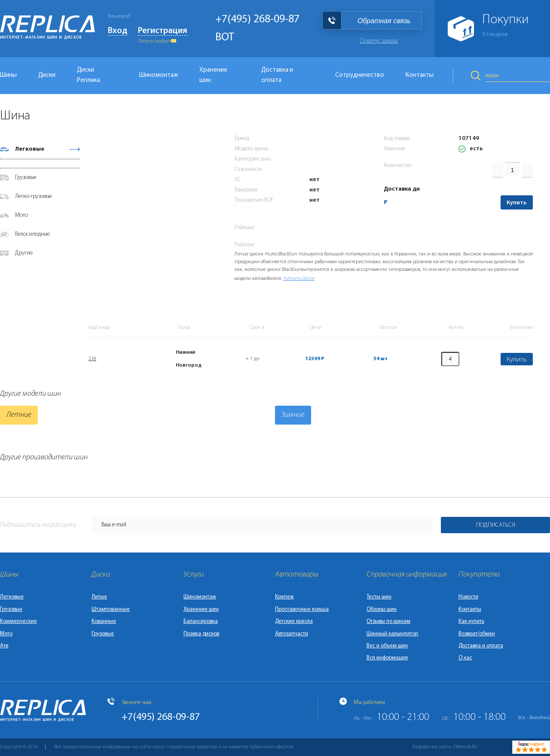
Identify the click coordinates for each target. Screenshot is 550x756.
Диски (47, 75)
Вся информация (387, 658)
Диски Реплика (89, 75)
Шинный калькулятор (392, 634)
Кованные (104, 621)
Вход (118, 31)
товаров (495, 35)
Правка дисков (201, 634)
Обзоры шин (382, 609)
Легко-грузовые (34, 196)
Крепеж (284, 597)
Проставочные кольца (302, 609)
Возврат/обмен (477, 634)
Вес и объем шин (387, 646)
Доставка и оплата (277, 75)
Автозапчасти (292, 634)
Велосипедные (32, 234)
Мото (21, 215)
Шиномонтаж (159, 75)
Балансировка (201, 621)
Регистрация (163, 31)
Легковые (30, 149)
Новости (468, 597)
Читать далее (299, 279)
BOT (225, 38)
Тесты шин (379, 597)
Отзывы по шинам (388, 621)
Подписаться (496, 525)
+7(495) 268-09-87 (257, 20)
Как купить (471, 621)
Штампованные (111, 609)
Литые (99, 597)
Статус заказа (379, 41)
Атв (4, 646)
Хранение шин (213, 75)
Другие (24, 253)
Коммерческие (18, 621)
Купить (517, 203)
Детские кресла (294, 621)
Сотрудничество (360, 75)
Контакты (420, 75)
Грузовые (26, 178)
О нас (465, 658)
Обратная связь (384, 21)
